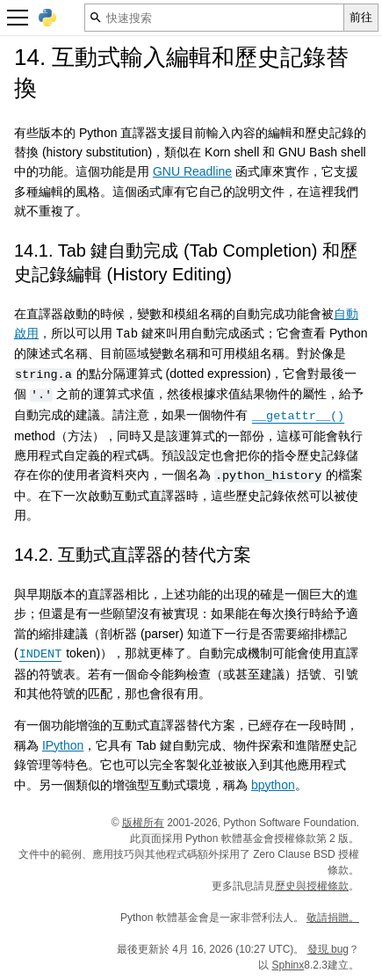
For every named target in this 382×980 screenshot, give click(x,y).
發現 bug (328, 948)
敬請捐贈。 (333, 917)
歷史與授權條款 (312, 885)
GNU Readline (192, 171)
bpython (273, 784)
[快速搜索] (214, 18)
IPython (63, 744)
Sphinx (288, 964)
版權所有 (143, 822)
